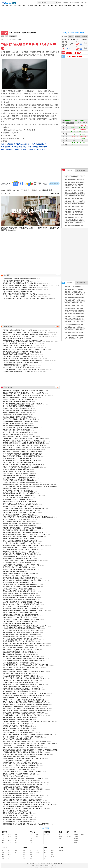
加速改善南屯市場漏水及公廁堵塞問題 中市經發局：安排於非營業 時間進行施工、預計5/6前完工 (33, 735)
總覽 (45, 850)
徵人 (62, 864)
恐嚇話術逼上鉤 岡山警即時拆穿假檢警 (15, 669)
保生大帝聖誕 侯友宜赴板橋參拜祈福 (15, 489)
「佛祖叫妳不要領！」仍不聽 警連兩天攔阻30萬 (18, 622)
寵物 (16, 835)
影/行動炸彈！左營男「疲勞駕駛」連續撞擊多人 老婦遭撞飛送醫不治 (25, 350)
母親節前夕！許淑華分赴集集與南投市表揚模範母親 (19, 569)
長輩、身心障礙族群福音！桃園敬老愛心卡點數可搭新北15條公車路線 (25, 693)
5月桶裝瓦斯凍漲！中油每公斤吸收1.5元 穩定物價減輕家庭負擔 (23, 561)
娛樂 (48, 6)
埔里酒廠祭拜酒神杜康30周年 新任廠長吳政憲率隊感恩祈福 (22, 495)
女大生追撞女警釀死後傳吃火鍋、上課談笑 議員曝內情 (20, 676)
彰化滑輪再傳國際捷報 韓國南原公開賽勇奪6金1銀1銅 (20, 600)
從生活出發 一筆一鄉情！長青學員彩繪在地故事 (18, 358)
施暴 (26, 190)
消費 (66, 6)
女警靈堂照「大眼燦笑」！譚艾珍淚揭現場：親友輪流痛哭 (21, 619)
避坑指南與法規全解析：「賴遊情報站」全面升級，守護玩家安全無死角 (25, 702)
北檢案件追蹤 (79, 33)
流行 (16, 843)
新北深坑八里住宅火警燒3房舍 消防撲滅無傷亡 (17, 417)
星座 (40, 6)
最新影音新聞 (81, 283)
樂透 (68, 835)
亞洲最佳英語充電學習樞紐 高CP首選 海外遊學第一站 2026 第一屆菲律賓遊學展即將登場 (31, 750)
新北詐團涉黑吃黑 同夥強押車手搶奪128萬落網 (18, 348)
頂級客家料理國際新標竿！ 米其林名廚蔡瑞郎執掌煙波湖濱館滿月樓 (24, 802)
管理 (45, 856)
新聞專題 (47, 832)
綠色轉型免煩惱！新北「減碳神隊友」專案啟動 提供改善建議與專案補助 (25, 704)
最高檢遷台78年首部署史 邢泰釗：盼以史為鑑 (18, 726)
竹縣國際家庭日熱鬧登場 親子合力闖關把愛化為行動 (20, 511)
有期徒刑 (35, 190)
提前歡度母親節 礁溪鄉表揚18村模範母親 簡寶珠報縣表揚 (21, 807)
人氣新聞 (67, 170)
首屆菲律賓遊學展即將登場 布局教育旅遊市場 (17, 339)
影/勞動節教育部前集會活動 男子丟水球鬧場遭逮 (18, 288)
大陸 (86, 6)
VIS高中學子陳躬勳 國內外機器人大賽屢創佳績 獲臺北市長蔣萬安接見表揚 (26, 754)
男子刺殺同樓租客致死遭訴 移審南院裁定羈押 (18, 817)
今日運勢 (71, 33)
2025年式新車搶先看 (74, 56)
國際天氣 (76, 841)
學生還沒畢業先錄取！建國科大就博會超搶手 (17, 770)
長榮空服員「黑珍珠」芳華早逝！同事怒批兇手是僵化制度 (24, 147)
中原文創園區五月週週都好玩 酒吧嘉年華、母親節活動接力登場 (23, 352)
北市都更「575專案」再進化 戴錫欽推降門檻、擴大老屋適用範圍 (24, 700)
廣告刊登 (37, 864)
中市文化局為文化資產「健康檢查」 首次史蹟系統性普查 (21, 504)
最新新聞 (67, 283)
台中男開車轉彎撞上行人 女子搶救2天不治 (16, 815)
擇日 (60, 839)
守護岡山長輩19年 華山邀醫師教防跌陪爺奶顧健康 (19, 774)
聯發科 (10, 190)
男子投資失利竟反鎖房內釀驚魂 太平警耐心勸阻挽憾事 (20, 639)
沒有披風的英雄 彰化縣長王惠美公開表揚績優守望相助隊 (21, 585)
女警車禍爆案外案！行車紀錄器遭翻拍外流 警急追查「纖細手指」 (24, 580)
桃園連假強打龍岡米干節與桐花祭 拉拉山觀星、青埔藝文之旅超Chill (24, 545)
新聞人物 (32, 832)
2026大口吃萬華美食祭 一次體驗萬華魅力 (16, 500)
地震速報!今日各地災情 (73, 53)
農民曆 (64, 33)
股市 (60, 3)
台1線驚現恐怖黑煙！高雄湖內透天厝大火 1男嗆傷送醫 (20, 550)
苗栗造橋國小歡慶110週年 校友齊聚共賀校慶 (17, 410)
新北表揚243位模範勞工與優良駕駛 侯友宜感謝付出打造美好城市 (24, 778)
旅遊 (70, 6)
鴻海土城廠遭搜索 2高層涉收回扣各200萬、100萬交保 (20, 733)
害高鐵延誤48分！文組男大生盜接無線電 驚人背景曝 (20, 635)
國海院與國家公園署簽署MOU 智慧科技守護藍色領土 (19, 515)
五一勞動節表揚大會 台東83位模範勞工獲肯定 (18, 822)
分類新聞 (4, 832)
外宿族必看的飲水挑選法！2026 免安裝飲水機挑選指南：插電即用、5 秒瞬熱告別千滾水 (30, 804)
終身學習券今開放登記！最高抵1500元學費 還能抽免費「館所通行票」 (25, 626)
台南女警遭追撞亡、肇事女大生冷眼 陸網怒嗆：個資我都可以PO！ (24, 715)
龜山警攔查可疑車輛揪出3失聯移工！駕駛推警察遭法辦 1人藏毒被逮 (24, 646)
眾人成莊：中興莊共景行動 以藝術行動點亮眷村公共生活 (21, 602)
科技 (23, 6)
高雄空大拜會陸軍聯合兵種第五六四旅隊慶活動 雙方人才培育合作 (23, 785)
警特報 (82, 835)
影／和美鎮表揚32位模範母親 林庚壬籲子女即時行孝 (20, 493)
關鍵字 (61, 847)
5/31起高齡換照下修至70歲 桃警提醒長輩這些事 (18, 691)
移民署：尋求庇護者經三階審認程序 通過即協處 (18, 820)
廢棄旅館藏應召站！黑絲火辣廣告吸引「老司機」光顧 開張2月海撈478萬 (26, 824)
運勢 (36, 6)
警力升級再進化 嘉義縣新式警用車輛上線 (16, 811)
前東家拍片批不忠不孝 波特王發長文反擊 (16, 367)
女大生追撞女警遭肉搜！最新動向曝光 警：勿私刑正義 (20, 630)
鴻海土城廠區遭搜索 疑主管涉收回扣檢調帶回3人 (19, 724)
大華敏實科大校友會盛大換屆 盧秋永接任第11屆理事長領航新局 (23, 341)
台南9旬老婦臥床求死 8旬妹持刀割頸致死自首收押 (19, 478)
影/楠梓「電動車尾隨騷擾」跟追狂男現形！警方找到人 (20, 294)
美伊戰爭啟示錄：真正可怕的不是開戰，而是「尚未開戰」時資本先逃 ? (25, 332)
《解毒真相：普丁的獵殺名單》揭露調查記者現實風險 (20, 279)
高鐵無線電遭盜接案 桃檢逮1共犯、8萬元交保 (18, 720)
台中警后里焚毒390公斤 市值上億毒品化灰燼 (17, 589)
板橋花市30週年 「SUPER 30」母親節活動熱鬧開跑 (19, 502)
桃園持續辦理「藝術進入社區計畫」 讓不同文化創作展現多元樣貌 (23, 796)
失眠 (18, 190)
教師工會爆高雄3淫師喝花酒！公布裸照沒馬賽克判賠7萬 (20, 615)
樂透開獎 (84, 37)
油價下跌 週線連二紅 (16, 33)
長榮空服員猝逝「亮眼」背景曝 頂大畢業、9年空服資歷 (23, 149)
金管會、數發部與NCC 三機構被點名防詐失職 (17, 813)
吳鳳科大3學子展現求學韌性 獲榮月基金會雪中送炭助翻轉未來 (22, 467)
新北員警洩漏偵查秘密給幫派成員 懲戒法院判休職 (19, 476)
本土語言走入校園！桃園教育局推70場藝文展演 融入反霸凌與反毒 (23, 678)
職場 (32, 6)
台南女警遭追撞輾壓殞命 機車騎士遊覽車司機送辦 (19, 663)
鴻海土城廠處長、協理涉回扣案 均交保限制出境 (18, 474)
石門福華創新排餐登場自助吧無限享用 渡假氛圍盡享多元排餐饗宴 (23, 752)
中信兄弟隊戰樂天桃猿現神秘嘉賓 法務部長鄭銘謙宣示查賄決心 (23, 748)
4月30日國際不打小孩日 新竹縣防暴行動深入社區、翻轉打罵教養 (24, 759)
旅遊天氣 (76, 839)
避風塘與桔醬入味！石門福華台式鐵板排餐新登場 (18, 463)
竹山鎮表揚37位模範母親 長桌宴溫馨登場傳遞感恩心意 (20, 482)
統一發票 (69, 837)
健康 (44, 6)
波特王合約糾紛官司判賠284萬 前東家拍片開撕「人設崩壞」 (22, 772)
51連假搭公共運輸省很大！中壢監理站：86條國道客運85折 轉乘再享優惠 (26, 665)
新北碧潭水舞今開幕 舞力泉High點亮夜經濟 (17, 498)
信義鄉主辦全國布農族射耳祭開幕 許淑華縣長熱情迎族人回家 (22, 628)
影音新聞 (4, 847)
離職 (50, 190)
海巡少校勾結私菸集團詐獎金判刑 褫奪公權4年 (18, 648)
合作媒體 (77, 3)
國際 (27, 6)
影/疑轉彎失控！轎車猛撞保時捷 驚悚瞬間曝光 (18, 558)
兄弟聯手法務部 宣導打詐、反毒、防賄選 (16, 281)
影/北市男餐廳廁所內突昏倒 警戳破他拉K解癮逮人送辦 (20, 765)
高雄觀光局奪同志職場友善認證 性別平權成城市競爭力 (20, 513)
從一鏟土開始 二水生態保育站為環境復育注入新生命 (20, 606)
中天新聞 (19, 40)
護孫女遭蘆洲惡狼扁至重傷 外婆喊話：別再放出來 (19, 652)
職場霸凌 (45, 190)
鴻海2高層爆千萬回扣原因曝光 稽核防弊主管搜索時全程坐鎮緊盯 (23, 532)
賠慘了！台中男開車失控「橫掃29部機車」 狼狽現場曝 (20, 613)
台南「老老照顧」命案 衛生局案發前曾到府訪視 (18, 480)
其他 (16, 852)
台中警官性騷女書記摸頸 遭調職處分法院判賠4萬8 (19, 296)
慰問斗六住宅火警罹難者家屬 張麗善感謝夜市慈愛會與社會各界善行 (24, 696)
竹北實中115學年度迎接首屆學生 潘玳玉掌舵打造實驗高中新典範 (24, 508)
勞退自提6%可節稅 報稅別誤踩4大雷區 (77, 180)
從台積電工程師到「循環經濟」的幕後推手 (16, 424)
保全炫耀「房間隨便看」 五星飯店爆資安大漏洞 (18, 343)
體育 (52, 6)
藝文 (52, 852)
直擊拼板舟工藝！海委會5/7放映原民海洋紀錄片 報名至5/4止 (22, 667)
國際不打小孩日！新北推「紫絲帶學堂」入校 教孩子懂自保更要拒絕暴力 (25, 711)
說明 (82, 3)
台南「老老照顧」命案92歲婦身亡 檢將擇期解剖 (18, 372)
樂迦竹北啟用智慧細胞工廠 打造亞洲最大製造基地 (19, 757)
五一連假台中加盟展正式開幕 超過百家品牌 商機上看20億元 (21, 369)
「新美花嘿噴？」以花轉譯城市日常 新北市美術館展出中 (21, 746)
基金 (14, 190)
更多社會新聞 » (55, 194)
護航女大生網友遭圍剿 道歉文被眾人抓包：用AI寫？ (20, 591)
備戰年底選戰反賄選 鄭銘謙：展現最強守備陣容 (18, 717)
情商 (16, 837)
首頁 (3, 6)
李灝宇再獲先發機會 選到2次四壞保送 (76, 204)
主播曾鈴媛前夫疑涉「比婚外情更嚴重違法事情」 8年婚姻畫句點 (23, 537)
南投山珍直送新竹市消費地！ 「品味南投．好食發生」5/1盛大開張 (24, 447)
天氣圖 (75, 843)
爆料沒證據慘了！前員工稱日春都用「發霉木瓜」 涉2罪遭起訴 (22, 650)
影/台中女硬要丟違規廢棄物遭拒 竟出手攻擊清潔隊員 (20, 541)
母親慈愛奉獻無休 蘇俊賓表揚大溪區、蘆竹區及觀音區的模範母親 (23, 443)
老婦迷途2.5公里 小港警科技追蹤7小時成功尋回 (18, 674)
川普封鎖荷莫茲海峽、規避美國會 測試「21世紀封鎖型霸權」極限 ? (24, 672)
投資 (45, 854)
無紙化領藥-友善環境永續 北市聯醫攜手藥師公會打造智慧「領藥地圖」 (25, 741)
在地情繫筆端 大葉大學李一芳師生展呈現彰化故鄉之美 (20, 680)
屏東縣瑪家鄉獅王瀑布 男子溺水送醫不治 (77, 330)
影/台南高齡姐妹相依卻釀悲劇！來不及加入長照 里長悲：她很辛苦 (24, 285)
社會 (15, 6)
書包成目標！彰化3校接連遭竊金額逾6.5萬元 (17, 354)
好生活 (53, 850)
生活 (56, 6)
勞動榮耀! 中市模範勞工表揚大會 (13, 776)
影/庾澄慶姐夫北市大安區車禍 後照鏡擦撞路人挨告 (19, 437)
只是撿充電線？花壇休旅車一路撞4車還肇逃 (16, 356)
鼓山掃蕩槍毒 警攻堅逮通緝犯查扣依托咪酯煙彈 (18, 624)
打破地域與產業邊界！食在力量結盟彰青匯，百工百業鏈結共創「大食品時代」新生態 (29, 722)
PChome (72, 3)
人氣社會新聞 (81, 170)
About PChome (57, 864)
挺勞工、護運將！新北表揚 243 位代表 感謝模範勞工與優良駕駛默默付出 (26, 709)
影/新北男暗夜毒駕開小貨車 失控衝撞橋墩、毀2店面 (19, 791)
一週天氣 (76, 837)
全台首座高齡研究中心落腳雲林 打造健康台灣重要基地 (20, 363)
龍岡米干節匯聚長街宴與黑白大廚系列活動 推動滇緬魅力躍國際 (23, 361)
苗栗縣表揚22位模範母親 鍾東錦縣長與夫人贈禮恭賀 (20, 419)
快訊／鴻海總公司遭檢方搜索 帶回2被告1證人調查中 (20, 780)
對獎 (68, 832)
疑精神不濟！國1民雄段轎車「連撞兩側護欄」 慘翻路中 (20, 687)
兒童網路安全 (50, 864)
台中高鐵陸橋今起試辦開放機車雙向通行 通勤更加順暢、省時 (22, 661)
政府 (82, 6)
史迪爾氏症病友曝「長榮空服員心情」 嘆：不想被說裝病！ (24, 144)
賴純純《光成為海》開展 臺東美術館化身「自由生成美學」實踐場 (24, 783)
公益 (52, 854)
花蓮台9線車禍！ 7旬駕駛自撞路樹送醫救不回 (18, 617)
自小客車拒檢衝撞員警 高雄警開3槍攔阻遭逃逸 (18, 406)
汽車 (78, 6)
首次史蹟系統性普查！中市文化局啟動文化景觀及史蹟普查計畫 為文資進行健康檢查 (29, 487)
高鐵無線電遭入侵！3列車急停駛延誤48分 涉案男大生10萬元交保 (24, 685)
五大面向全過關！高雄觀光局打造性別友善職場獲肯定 (20, 526)
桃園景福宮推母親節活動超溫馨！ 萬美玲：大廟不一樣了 (21, 565)
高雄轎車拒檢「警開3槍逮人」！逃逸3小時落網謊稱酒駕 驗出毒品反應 (25, 335)
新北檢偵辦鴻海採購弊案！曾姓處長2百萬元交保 (18, 582)
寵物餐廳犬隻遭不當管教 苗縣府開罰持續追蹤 (18, 345)
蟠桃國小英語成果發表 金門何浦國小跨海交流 (18, 728)
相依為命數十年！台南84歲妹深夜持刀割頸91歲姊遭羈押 (20, 632)
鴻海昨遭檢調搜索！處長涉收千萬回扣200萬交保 (18, 683)
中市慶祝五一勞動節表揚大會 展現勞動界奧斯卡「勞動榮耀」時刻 (23, 465)
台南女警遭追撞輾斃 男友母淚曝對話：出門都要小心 (20, 598)
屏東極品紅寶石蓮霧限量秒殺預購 (13, 572)
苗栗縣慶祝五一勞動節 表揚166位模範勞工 (17, 730)
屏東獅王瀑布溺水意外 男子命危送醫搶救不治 (18, 519)
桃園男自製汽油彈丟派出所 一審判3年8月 (16, 576)
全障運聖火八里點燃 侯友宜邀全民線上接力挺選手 (19, 506)
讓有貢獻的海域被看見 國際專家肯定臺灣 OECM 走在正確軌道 (22, 798)
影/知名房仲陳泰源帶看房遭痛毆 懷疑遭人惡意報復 (19, 595)
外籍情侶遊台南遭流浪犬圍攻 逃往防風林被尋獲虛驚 (19, 574)
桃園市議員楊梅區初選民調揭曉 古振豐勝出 (16, 794)
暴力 (29, 190)
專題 (7, 6)
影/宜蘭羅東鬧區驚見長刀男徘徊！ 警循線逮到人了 (19, 641)
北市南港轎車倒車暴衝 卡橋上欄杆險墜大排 (17, 563)
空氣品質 (71, 37)
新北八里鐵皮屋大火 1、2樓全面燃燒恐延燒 (17, 458)
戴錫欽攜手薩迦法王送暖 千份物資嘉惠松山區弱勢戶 (20, 698)
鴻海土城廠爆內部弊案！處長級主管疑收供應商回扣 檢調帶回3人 (23, 713)
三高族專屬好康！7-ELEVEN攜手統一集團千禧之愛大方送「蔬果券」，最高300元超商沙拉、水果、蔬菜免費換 (37, 743)
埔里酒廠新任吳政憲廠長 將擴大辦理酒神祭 (16, 521)
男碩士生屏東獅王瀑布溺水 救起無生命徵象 (17, 413)
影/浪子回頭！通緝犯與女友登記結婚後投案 (16, 567)
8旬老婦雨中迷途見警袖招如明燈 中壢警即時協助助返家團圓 (22, 706)
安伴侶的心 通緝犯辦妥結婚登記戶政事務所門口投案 (19, 654)
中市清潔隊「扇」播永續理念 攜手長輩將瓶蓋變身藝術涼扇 (22, 587)
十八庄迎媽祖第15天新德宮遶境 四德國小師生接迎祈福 (20, 461)
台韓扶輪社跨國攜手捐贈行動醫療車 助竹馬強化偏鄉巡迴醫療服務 (23, 789)
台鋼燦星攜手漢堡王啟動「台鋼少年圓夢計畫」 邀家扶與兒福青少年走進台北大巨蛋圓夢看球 (32, 484)
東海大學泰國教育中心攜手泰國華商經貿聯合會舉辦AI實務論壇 (22, 737)
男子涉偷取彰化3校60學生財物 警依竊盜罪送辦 (18, 491)
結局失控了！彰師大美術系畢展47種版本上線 (17, 739)
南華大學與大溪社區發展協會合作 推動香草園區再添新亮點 (21, 456)
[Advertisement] (31, 249)
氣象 (75, 832)
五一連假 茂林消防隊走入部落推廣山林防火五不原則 (19, 524)
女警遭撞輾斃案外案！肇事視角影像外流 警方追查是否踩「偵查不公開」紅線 (27, 298)
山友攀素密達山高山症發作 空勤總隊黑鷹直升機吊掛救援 (21, 604)
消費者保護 (43, 864)
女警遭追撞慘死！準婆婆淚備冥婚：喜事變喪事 (18, 292)
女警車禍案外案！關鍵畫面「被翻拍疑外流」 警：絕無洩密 (21, 689)
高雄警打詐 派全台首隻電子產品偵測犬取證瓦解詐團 (19, 593)
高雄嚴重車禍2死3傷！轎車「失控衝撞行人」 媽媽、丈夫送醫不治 (24, 337)
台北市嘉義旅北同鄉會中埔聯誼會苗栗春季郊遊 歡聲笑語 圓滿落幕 (23, 659)
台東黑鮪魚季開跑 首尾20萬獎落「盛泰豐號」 (18, 761)
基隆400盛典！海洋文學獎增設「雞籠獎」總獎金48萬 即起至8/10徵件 (25, 611)
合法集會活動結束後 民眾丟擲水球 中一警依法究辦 (19, 290)
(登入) (86, 3)
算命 (60, 835)
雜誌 (74, 6)
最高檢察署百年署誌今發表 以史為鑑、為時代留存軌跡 (20, 763)
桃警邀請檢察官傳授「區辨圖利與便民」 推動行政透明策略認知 (23, 800)
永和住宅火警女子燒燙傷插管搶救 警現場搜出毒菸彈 (20, 283)
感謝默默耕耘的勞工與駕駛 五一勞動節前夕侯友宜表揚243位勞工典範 (24, 809)
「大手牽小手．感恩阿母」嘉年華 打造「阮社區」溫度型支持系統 (23, 439)
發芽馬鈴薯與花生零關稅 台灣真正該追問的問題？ (18, 530)
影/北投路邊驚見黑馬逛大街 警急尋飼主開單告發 (18, 548)
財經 (19, 6)
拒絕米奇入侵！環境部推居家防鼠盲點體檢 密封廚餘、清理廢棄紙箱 (24, 643)
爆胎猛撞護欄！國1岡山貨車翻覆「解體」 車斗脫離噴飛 (20, 609)
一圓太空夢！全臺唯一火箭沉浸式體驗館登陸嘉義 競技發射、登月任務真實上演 (28, 517)
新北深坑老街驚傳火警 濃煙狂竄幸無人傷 (16, 469)
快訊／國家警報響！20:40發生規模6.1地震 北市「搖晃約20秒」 (23, 445)
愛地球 (53, 856)
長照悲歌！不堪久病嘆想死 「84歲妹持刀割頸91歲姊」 (20, 330)
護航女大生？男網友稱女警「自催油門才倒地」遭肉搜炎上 (21, 656)
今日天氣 (65, 37)
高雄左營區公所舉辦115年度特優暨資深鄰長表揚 (18, 767)
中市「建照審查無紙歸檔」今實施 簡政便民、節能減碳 (20, 578)
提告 (22, 190)
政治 (11, 6)
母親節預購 (65, 3)
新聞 (2, 36)
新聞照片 (26, 847)
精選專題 (46, 835)
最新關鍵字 (62, 850)
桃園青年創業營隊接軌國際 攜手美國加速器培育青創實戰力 (21, 787)
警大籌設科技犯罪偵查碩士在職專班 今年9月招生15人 (20, 637)
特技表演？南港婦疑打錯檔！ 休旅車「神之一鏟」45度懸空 (22, 528)
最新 (3, 835)
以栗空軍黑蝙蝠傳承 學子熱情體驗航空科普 (16, 556)
